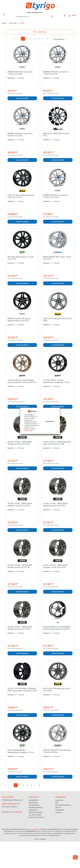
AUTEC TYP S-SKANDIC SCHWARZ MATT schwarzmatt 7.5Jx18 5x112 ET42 (22, 690)
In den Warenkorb (22, 98)
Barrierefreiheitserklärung (63, 805)
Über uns (58, 808)
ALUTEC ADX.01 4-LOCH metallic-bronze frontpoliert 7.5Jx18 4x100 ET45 (22, 381)
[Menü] (4, 14)
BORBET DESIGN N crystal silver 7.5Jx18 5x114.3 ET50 (56, 196)
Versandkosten (33, 803)
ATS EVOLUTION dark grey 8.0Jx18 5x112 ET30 (57, 690)
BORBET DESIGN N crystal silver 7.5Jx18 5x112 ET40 (20, 73)
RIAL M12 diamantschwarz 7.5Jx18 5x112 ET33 (20, 258)
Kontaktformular (17, 812)
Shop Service (34, 797)
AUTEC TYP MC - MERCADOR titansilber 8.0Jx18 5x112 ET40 (20, 566)
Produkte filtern (40, 32)
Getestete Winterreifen (36, 812)
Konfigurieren (50, 421)
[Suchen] (52, 17)
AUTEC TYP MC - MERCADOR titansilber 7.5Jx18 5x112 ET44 (55, 566)
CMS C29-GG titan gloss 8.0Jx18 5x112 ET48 (58, 320)
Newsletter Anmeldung (36, 808)
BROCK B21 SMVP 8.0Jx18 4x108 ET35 (56, 135)
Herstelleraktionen (34, 805)
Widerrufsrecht (60, 810)
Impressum (59, 812)
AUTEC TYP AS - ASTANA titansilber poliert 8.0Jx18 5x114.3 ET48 (57, 443)
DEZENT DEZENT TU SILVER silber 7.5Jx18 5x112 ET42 (57, 751)
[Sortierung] (60, 39)
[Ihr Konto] (65, 16)
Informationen (61, 797)
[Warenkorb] (73, 16)
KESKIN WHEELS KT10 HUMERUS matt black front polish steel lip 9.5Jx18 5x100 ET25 (57, 628)
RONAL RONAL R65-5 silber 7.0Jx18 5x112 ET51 (57, 258)
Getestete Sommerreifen (36, 817)
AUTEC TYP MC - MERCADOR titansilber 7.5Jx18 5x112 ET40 (20, 505)
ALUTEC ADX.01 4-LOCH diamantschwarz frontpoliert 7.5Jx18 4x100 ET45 (56, 381)
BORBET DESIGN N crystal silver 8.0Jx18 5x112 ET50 (20, 135)
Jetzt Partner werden (35, 815)
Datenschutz (59, 800)
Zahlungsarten (33, 810)
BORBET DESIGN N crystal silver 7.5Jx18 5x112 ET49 (56, 73)
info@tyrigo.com (37, 13)
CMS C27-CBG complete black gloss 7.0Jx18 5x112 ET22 (21, 196)
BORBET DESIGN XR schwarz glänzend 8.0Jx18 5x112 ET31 (19, 320)
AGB (57, 803)
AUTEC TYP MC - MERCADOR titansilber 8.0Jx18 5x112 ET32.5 (20, 628)
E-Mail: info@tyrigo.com (11, 804)
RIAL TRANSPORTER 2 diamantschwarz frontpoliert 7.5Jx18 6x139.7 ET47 (21, 751)
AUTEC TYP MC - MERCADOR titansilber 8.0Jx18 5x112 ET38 (20, 443)
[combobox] (32, 17)
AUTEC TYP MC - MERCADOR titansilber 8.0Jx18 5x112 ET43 (55, 505)
